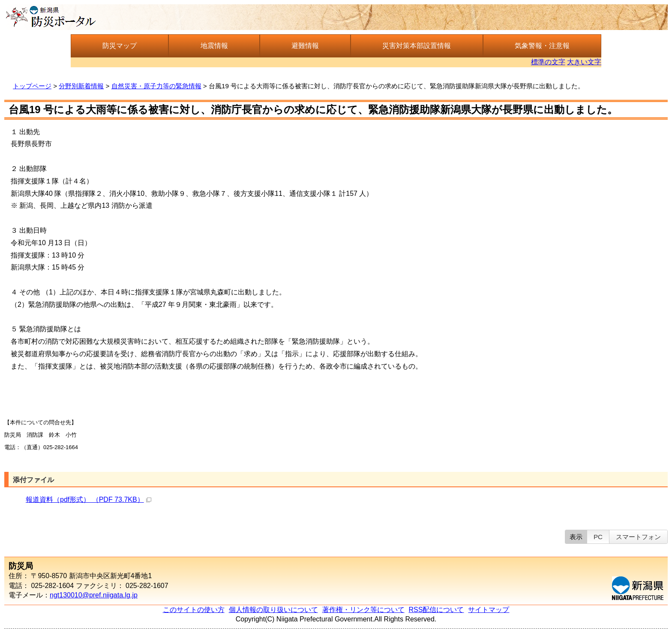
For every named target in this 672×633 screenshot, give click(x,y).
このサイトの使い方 (194, 610)
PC (598, 537)
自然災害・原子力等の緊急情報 (156, 86)
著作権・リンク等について (363, 610)
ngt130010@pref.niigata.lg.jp (94, 595)
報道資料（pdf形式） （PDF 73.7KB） (88, 499)
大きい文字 (584, 62)
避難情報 (305, 46)
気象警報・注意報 (542, 46)
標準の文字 (548, 62)
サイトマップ (489, 610)
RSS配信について (436, 610)
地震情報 (214, 46)
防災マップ (120, 46)
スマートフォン (638, 537)
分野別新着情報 (81, 86)
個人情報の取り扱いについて (273, 610)
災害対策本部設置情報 (417, 46)
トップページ (32, 86)
